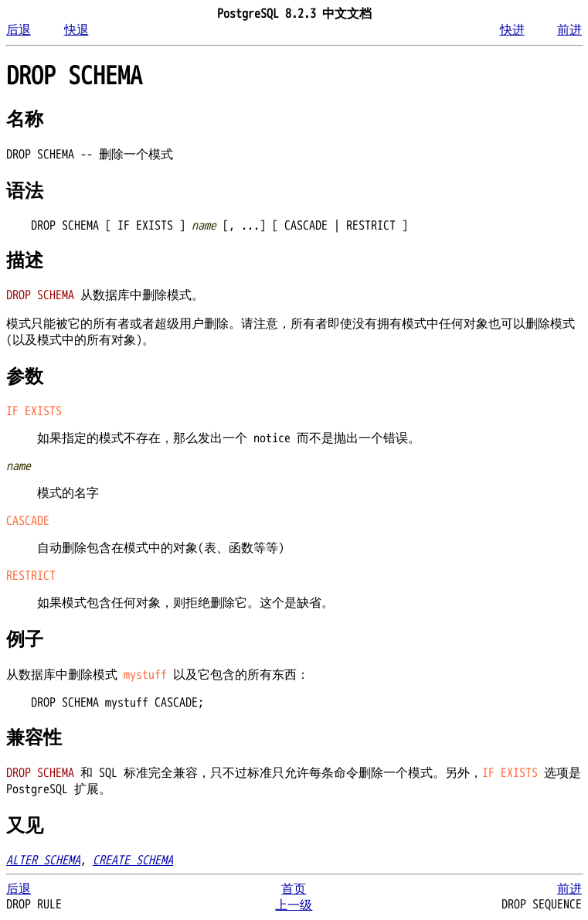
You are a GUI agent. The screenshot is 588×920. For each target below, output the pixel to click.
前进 (569, 30)
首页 (294, 889)
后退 (19, 30)
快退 (76, 30)
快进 (512, 30)
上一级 (294, 905)
